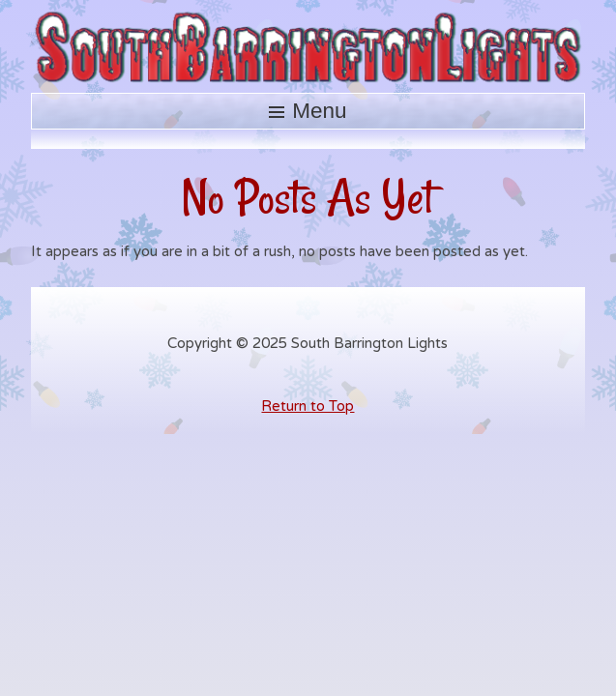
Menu (319, 111)
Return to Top (308, 406)
